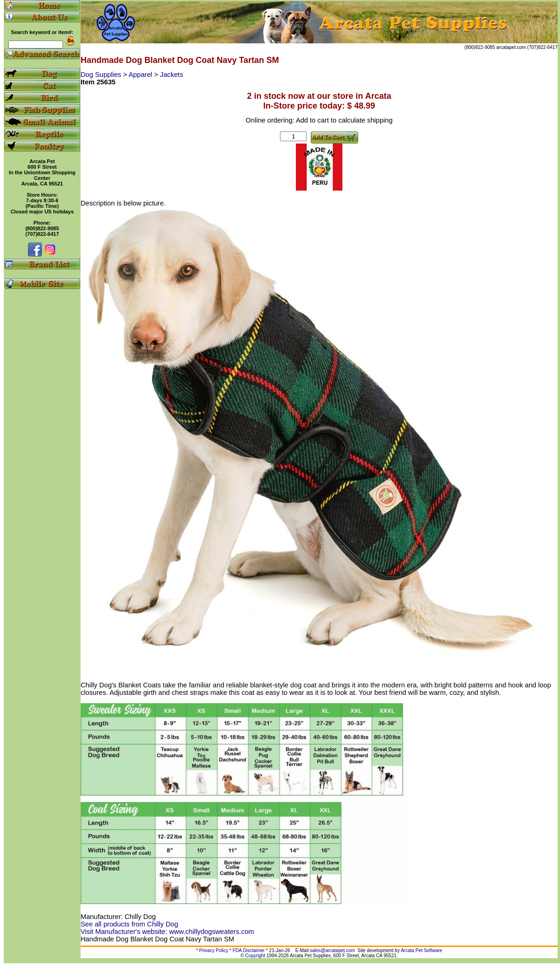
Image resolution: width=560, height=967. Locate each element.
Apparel (141, 75)
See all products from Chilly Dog (129, 924)
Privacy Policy (214, 950)
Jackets (171, 75)
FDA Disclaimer (249, 950)
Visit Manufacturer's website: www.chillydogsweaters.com (167, 932)
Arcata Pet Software (421, 950)
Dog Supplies (102, 75)
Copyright (255, 956)
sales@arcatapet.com (332, 950)
